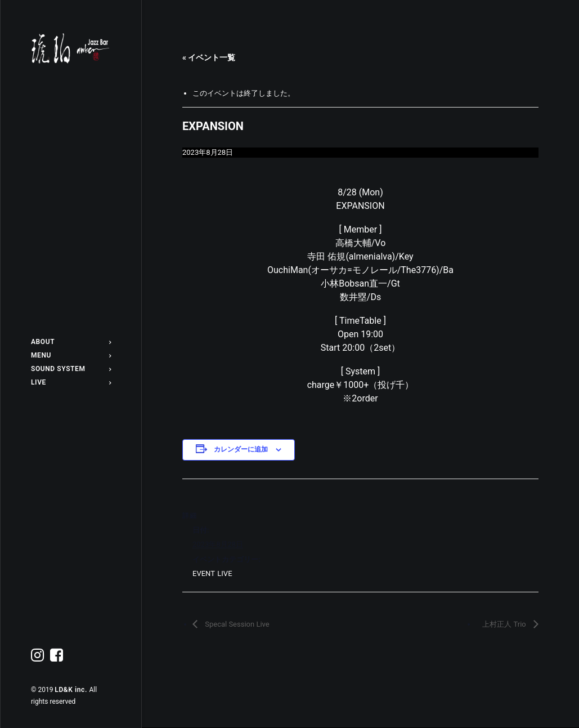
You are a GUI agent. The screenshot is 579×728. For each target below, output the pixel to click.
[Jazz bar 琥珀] (71, 48)
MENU (71, 355)
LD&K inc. (72, 690)
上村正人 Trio (505, 624)
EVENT (203, 573)
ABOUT (71, 342)
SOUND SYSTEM (71, 369)
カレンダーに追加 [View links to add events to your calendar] (241, 449)
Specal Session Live (236, 624)
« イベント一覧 (209, 57)
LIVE (71, 382)
